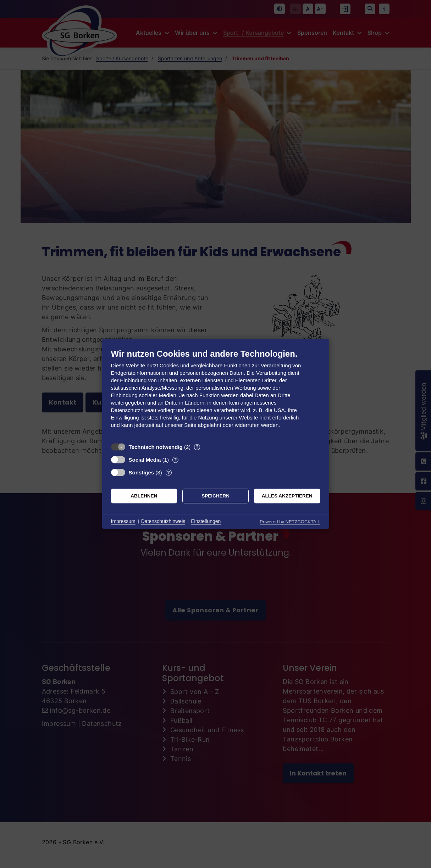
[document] (216, 394)
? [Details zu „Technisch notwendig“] (197, 447)
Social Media (145, 460)
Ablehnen (144, 496)
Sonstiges (142, 472)
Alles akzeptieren (287, 496)
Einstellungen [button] (206, 521)
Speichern (215, 496)
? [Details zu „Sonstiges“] (168, 472)
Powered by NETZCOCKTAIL (290, 522)
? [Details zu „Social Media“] (175, 460)
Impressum (123, 521)
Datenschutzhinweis (163, 521)
